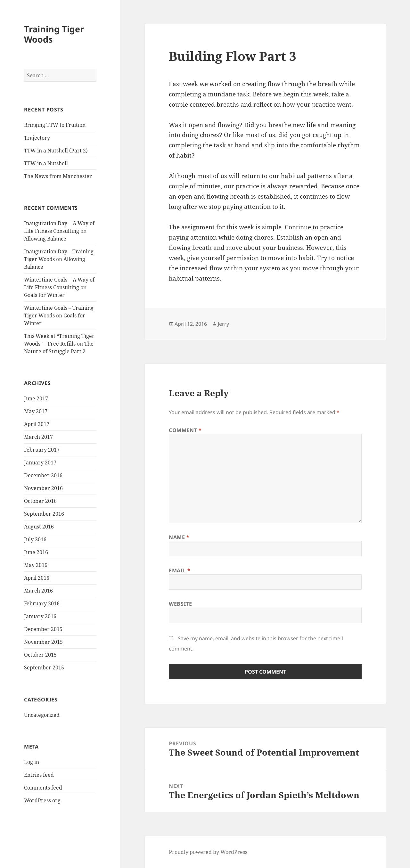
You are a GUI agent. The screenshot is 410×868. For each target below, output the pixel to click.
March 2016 (38, 591)
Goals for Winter (44, 295)
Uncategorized (42, 715)
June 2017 (36, 398)
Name (179, 537)
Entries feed (39, 775)
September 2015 (44, 667)
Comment (185, 430)
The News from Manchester (58, 176)
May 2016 (36, 565)
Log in (32, 762)
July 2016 (35, 539)
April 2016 (37, 578)
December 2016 (43, 475)
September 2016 (44, 514)
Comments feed (43, 788)
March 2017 (38, 437)
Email (180, 570)
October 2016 (40, 501)
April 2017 (37, 424)
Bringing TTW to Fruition (55, 125)
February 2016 (42, 603)
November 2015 (43, 642)
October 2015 (40, 655)
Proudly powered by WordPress (208, 852)
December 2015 (43, 629)
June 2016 (36, 552)
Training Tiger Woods (54, 34)
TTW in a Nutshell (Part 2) (56, 151)
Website (180, 604)
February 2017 (42, 450)
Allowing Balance (45, 239)
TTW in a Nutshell (46, 163)
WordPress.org (42, 800)
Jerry (223, 324)
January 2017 (40, 463)
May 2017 (36, 411)
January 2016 (40, 616)
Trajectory (37, 138)
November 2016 (43, 488)
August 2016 (39, 527)
